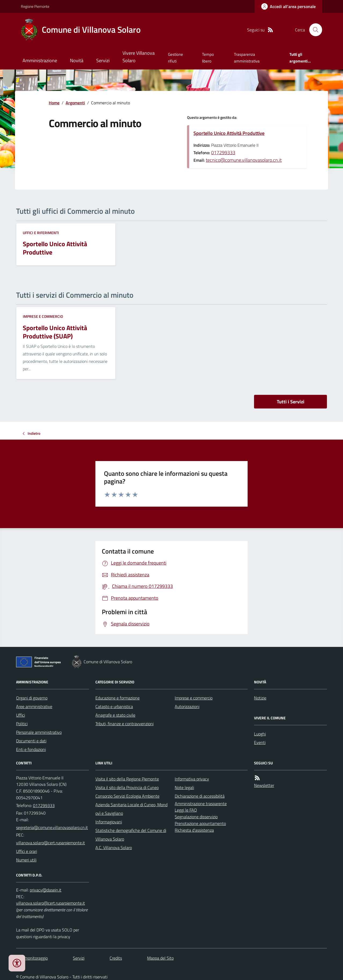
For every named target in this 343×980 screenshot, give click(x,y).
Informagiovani (109, 822)
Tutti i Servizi (291, 402)
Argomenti (75, 103)
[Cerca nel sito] (314, 30)
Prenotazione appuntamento (200, 823)
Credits (116, 958)
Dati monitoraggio (32, 958)
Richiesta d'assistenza (194, 830)
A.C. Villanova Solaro (114, 848)
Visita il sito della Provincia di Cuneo (127, 787)
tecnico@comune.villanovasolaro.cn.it (244, 160)
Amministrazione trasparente (201, 804)
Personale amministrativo (39, 732)
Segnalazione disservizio (196, 817)
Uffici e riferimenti (41, 233)
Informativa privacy (192, 779)
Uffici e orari (27, 851)
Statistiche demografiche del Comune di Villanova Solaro (131, 835)
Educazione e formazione (118, 698)
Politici (22, 724)
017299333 (223, 152)
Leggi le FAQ (186, 810)
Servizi (103, 60)
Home (54, 103)
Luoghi (260, 734)
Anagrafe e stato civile (115, 715)
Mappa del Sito (160, 958)
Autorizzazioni (187, 706)
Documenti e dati (31, 741)
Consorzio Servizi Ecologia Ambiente (127, 796)
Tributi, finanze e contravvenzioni (124, 724)
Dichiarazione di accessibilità (200, 796)
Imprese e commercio (43, 316)
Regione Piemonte (35, 6)
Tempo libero (208, 58)
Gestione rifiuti (176, 58)
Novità (77, 60)
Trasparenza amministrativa (247, 58)
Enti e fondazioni (31, 749)
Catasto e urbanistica (114, 706)
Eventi (260, 742)
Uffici (20, 715)
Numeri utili (26, 860)
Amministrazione (40, 60)
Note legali (184, 787)
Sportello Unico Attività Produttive (229, 133)
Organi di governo (32, 698)
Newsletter (264, 785)
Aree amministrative (34, 706)
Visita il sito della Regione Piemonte (127, 779)
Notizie (260, 698)
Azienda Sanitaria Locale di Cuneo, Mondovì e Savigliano (131, 809)
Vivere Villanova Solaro (139, 57)
